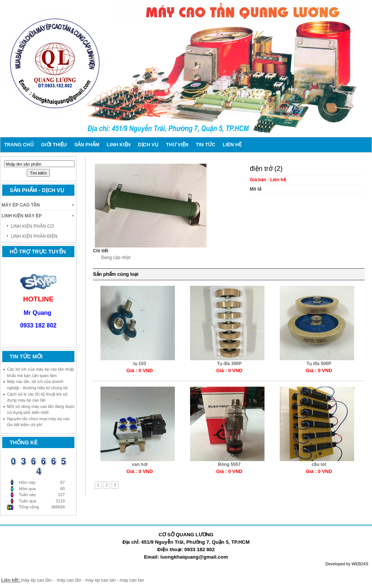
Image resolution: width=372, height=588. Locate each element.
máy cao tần (69, 580)
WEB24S (360, 564)
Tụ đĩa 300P (229, 364)
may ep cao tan (101, 580)
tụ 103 (139, 364)
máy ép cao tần (36, 580)
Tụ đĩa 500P (319, 364)
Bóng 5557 (229, 464)
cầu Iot (319, 464)
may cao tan (132, 580)
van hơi (140, 464)
